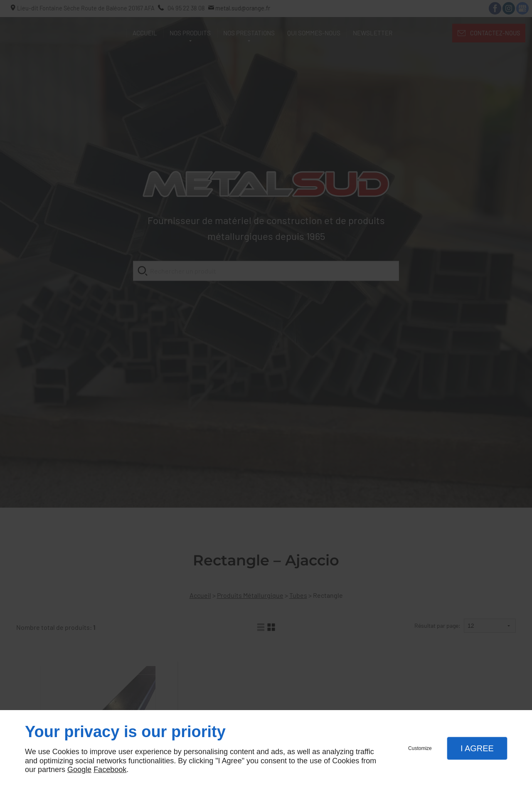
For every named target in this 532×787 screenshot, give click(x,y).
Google (79, 770)
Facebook (110, 770)
